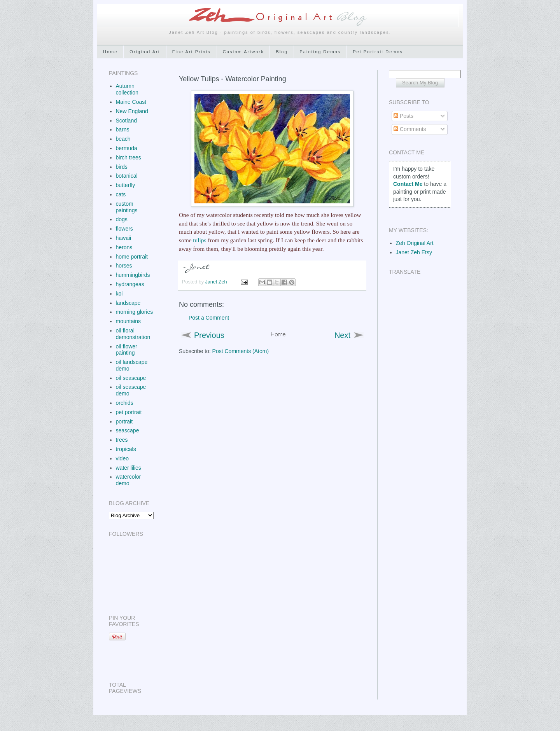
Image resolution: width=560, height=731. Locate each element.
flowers (124, 229)
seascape (128, 430)
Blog (282, 52)
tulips (199, 240)
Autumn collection (127, 89)
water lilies (129, 468)
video (122, 458)
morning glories (135, 312)
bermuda (127, 148)
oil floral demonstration (133, 334)
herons (124, 247)
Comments (410, 129)
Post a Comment (209, 318)
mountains (129, 321)
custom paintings (127, 207)
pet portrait (129, 412)
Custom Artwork (243, 52)
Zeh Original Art (415, 243)
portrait (124, 421)
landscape (128, 303)
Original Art (145, 52)
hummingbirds (133, 275)
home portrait (132, 257)
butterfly (126, 185)
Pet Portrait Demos (378, 52)
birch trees (129, 157)
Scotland (126, 121)
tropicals (126, 449)
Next (342, 335)
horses (124, 266)
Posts (403, 116)
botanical (127, 176)
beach (123, 139)
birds (122, 167)
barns (123, 129)
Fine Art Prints (192, 52)
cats (121, 194)
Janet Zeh (217, 282)
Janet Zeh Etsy (414, 252)
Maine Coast (131, 102)
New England (132, 111)
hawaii (124, 238)
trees (122, 440)
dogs (122, 219)
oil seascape (131, 378)
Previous (209, 335)
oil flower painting (127, 350)
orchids (125, 403)
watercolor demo (129, 480)
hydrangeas (130, 284)
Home (110, 52)
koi (119, 294)
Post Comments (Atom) (241, 351)
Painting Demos (320, 52)
